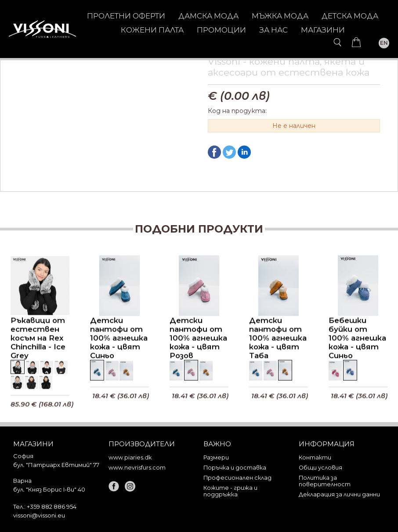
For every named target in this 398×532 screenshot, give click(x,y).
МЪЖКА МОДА (280, 16)
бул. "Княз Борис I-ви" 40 (49, 489)
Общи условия (320, 468)
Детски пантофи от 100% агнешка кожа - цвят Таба (278, 339)
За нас (273, 30)
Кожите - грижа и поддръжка (230, 491)
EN (384, 43)
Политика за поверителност (325, 481)
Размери (216, 457)
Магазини (323, 30)
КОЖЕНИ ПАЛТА (152, 30)
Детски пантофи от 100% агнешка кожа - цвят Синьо (119, 339)
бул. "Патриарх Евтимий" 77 (56, 465)
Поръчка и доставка (235, 468)
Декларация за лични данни (339, 494)
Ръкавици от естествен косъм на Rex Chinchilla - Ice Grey (38, 339)
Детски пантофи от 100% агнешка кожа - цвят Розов (198, 339)
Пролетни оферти (126, 16)
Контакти (315, 457)
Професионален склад (237, 478)
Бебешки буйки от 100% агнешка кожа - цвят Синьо (357, 339)
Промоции (221, 30)
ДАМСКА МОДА (208, 16)
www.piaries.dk (130, 457)
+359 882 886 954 (52, 506)
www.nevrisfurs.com (137, 468)
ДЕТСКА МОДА (350, 16)
